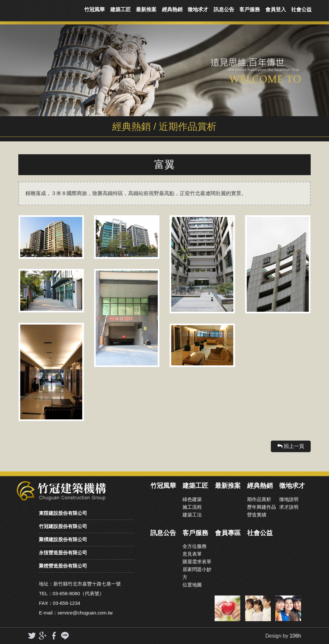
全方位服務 (195, 546)
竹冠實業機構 (40, 10)
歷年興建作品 (262, 507)
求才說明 (289, 507)
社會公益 (301, 9)
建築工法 (192, 515)
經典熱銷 (172, 9)
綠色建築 (192, 499)
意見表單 (192, 554)
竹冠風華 (94, 9)
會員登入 (276, 9)
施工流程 (192, 507)
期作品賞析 (259, 499)
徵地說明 (289, 499)
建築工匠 (120, 9)
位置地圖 (192, 585)
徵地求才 (198, 9)
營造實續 (257, 515)
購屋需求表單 (197, 562)
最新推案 (146, 9)
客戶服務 (250, 9)
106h (295, 636)
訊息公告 (224, 9)
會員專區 (228, 533)
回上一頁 (291, 446)
